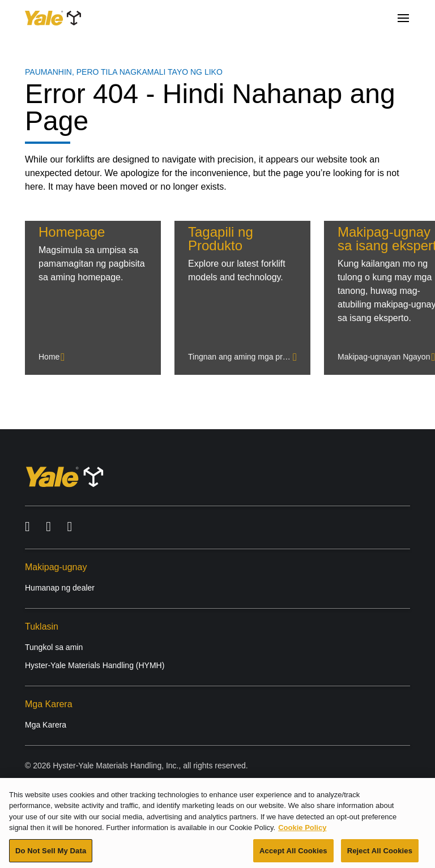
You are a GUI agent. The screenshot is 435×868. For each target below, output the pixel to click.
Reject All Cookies (380, 854)
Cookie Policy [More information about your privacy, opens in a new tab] (302, 830)
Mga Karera (46, 725)
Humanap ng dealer (60, 588)
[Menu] (403, 18)
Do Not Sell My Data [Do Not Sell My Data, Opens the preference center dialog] (51, 854)
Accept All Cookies (293, 854)
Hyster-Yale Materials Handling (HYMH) (95, 665)
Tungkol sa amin (54, 647)
